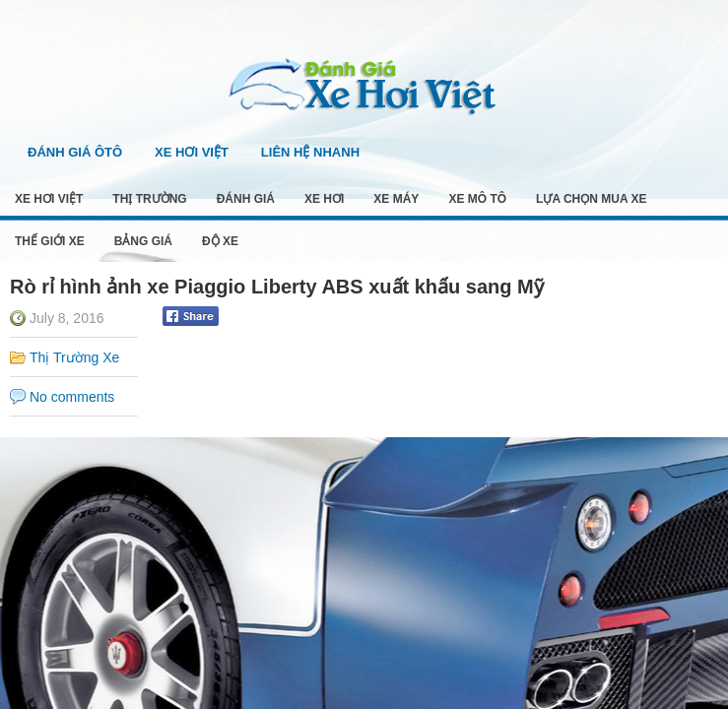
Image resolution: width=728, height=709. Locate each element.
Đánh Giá (246, 199)
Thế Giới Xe (50, 241)
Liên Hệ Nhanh (310, 152)
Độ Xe (220, 241)
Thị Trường (149, 199)
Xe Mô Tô (477, 199)
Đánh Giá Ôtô (75, 152)
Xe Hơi (324, 199)
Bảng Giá (143, 241)
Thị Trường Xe (74, 357)
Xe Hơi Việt (192, 152)
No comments (72, 397)
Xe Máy (396, 199)
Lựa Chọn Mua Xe (591, 199)
